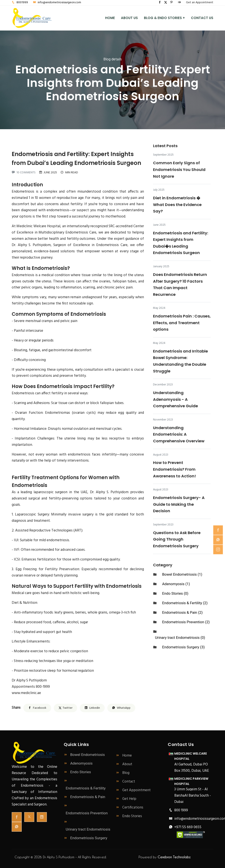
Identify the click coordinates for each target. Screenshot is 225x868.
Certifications (130, 808)
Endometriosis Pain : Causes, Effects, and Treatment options (182, 323)
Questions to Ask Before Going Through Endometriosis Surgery (177, 539)
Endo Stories (129, 816)
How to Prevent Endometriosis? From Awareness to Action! (174, 469)
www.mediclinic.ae (26, 693)
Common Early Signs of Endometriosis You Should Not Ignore (179, 169)
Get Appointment (133, 790)
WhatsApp (121, 708)
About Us (129, 18)
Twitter (65, 708)
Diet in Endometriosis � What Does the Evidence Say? (177, 205)
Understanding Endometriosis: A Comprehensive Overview (179, 434)
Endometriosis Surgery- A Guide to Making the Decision (179, 504)
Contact (125, 782)
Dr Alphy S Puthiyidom (29, 680)
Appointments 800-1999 (31, 687)
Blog (123, 773)
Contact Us (202, 18)
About (124, 764)
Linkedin (92, 708)
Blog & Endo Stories (164, 18)
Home (110, 18)
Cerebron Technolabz (174, 857)
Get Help (126, 799)
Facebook (37, 708)
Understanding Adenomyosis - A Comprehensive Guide (175, 399)
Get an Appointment (200, 2)
